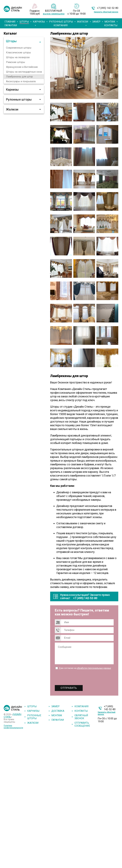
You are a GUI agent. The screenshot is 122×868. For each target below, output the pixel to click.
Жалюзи (83, 22)
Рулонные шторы (61, 22)
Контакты (111, 25)
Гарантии (11, 25)
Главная (10, 22)
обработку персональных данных (94, 668)
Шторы (24, 22)
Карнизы (39, 22)
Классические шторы (19, 53)
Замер (96, 22)
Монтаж (110, 22)
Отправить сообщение (82, 724)
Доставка (58, 711)
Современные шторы (19, 48)
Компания (61, 25)
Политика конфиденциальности (13, 727)
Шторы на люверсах (18, 57)
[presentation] (78, 677)
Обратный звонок (81, 717)
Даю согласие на (85, 668)
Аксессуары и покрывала (21, 81)
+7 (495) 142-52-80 (108, 8)
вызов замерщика (54, 14)
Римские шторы (16, 62)
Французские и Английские (22, 67)
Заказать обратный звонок (106, 12)
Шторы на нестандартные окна (24, 72)
